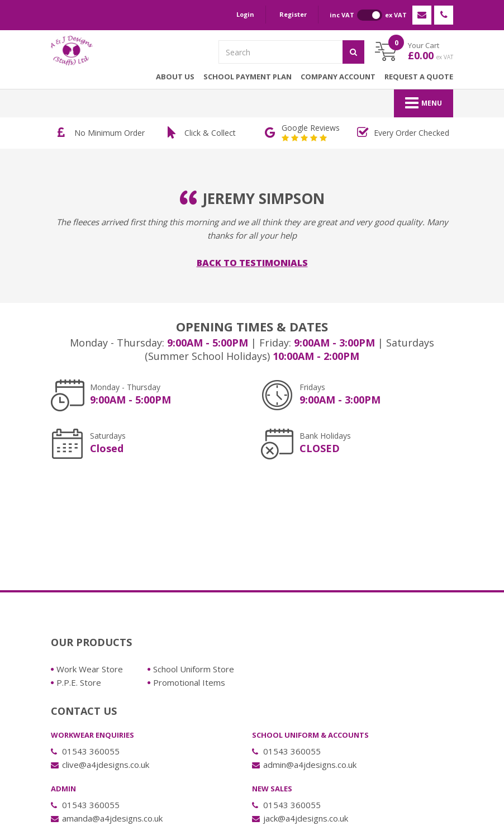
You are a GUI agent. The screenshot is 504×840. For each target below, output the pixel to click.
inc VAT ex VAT (368, 15)
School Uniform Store (194, 669)
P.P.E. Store (79, 682)
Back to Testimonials (252, 263)
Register (293, 14)
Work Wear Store (90, 669)
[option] (103, 133)
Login (245, 14)
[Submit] (353, 52)
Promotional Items (189, 682)
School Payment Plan (248, 77)
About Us (175, 77)
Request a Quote (419, 77)
